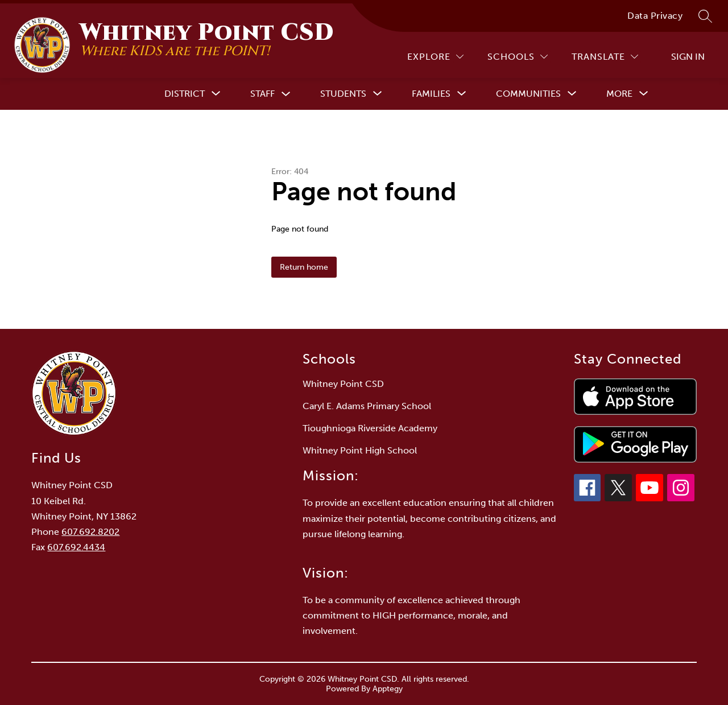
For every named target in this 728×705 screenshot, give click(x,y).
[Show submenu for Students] (343, 94)
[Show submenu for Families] (431, 94)
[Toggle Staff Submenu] (286, 94)
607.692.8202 (90, 532)
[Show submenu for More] (619, 94)
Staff (262, 94)
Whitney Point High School (360, 450)
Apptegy (388, 689)
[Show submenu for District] (185, 94)
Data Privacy (655, 16)
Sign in (688, 57)
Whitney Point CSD (343, 384)
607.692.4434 (76, 547)
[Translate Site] (605, 57)
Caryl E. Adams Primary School (367, 406)
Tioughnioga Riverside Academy (370, 428)
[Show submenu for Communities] (528, 94)
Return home (304, 267)
